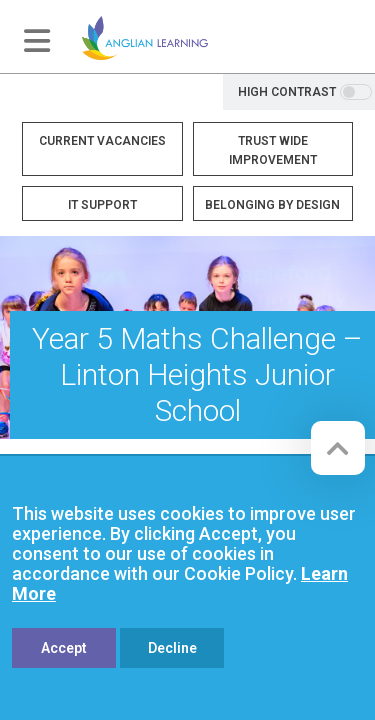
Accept (64, 648)
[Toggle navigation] (37, 41)
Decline (172, 648)
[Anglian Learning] (145, 36)
